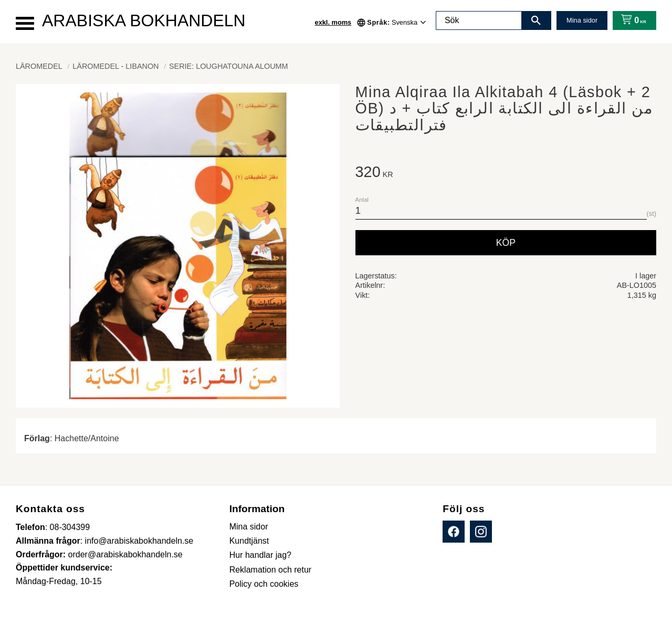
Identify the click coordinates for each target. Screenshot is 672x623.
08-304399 (70, 527)
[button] (25, 23)
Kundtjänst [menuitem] (249, 541)
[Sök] (536, 20)
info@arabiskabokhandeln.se (139, 541)
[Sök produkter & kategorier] (479, 20)
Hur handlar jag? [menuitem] (260, 555)
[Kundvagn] (631, 20)
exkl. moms (333, 22)
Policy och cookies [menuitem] (264, 584)
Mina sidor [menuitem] (249, 527)
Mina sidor (582, 20)
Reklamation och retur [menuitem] (271, 570)
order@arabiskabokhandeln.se (125, 554)
